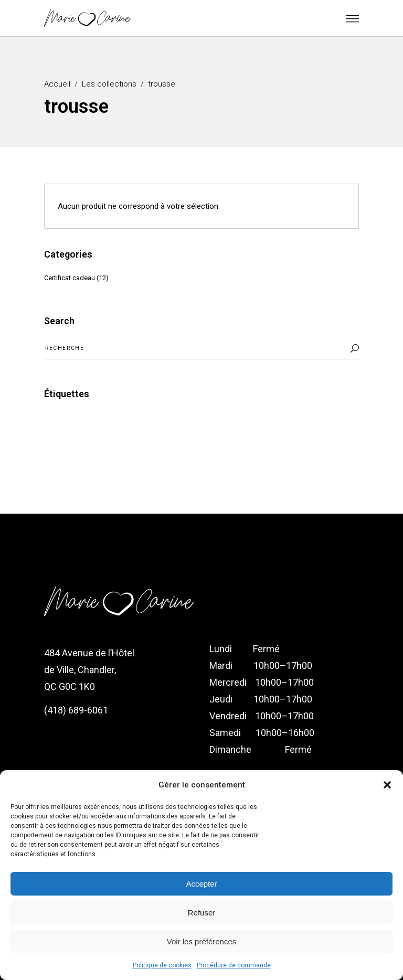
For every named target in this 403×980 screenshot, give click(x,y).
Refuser (202, 913)
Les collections (109, 84)
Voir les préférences (202, 941)
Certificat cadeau (70, 278)
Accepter (201, 884)
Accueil (57, 84)
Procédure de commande (234, 965)
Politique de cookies (162, 965)
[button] (387, 785)
